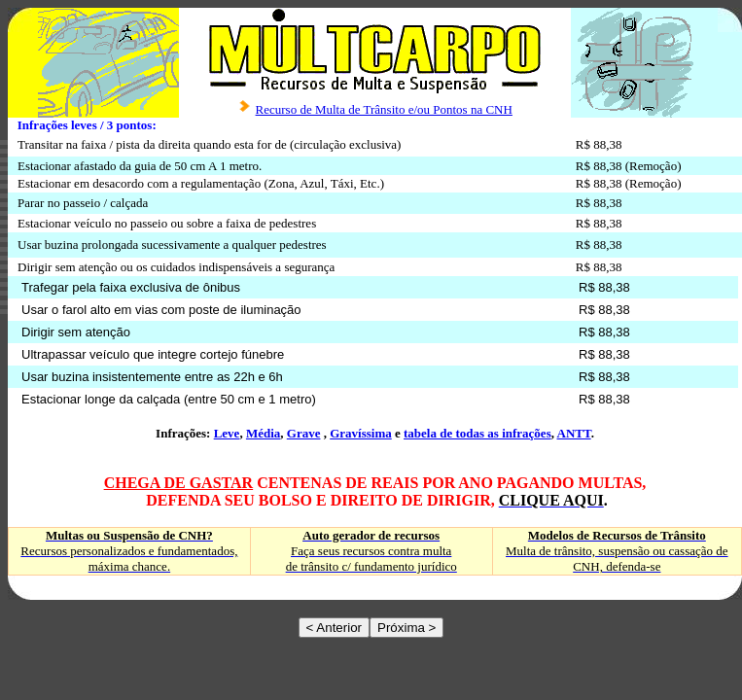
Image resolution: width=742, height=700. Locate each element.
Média (263, 433)
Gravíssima (361, 433)
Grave (304, 433)
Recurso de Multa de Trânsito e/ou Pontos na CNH (384, 109)
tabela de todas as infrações (477, 433)
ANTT (574, 433)
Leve (227, 433)
